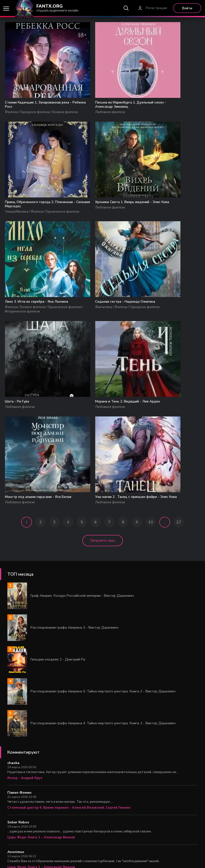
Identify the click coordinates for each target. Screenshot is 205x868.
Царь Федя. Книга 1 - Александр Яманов (41, 770)
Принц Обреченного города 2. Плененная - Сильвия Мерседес (167, 105)
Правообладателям (122, 858)
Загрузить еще (103, 473)
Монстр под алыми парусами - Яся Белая (166, 325)
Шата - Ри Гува (19, 323)
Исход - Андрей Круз (25, 710)
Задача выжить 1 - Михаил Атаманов (39, 829)
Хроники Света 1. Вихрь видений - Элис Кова (35, 216)
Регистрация (156, 8)
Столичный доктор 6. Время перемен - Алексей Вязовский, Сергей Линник (69, 740)
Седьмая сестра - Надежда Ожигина (163, 216)
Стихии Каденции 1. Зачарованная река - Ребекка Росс (32, 108)
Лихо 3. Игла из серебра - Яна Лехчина (99, 216)
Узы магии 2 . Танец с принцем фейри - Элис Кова (32, 426)
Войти (187, 8)
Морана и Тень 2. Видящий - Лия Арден (101, 325)
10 (151, 454)
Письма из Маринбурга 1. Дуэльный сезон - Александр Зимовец (98, 108)
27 (179, 454)
